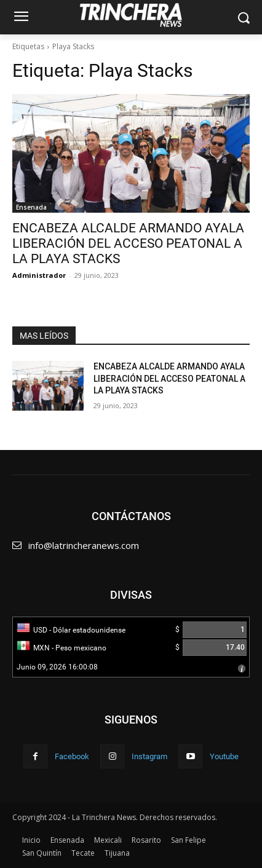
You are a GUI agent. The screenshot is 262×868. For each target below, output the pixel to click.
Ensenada (31, 207)
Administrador (39, 275)
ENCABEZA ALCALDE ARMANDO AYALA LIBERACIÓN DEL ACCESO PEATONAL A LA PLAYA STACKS (128, 243)
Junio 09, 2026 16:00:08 (57, 667)
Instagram (149, 756)
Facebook (72, 756)
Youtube (224, 756)
